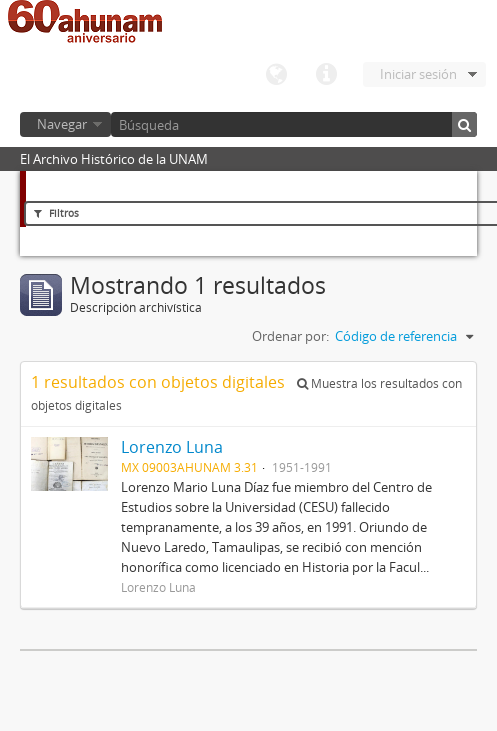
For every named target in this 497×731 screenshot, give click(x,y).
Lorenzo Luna (172, 447)
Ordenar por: (290, 336)
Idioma (276, 75)
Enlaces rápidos (326, 75)
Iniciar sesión (418, 74)
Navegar (62, 124)
